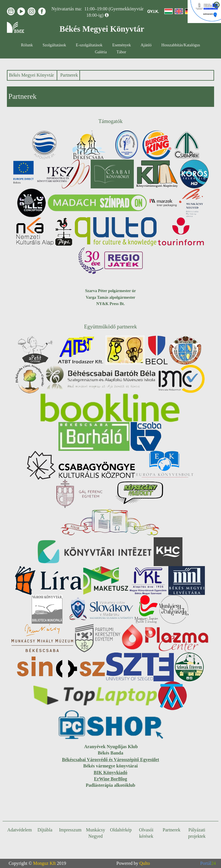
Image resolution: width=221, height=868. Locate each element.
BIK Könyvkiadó (111, 772)
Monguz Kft (44, 863)
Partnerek (69, 75)
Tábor (121, 52)
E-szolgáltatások (89, 45)
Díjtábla (45, 830)
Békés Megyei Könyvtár (31, 75)
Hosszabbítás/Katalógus (181, 45)
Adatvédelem (19, 830)
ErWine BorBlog (111, 779)
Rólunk (27, 45)
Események (122, 45)
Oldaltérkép (121, 830)
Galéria (101, 52)
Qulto (145, 863)
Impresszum (70, 830)
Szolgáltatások (54, 45)
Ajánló (146, 45)
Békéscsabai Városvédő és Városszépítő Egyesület (110, 760)
